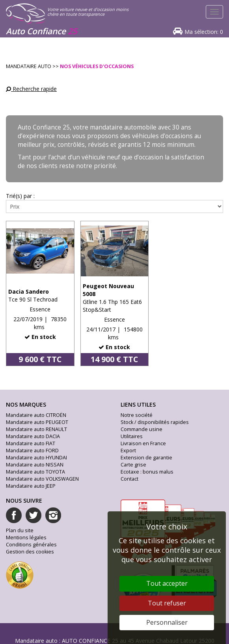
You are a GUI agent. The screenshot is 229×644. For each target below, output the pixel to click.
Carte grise (133, 465)
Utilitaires (132, 436)
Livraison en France (143, 443)
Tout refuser (167, 603)
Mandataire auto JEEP (31, 486)
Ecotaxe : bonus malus (147, 472)
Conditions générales (31, 545)
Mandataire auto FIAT (31, 443)
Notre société (137, 415)
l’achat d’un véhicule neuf (84, 157)
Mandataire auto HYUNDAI (36, 458)
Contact (129, 479)
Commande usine (141, 429)
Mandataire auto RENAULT (36, 429)
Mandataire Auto (29, 66)
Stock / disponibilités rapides (155, 422)
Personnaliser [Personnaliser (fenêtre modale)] (167, 622)
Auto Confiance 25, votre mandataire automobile (87, 127)
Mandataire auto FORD (32, 451)
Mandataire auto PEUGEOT (37, 422)
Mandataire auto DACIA (33, 436)
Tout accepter (167, 583)
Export (128, 451)
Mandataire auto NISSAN (35, 465)
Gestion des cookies (30, 552)
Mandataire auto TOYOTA (35, 472)
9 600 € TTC (40, 359)
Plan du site (20, 530)
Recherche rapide (31, 89)
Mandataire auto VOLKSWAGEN (42, 479)
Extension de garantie (146, 458)
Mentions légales (26, 538)
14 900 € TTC (114, 359)
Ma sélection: (204, 32)
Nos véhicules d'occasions (97, 66)
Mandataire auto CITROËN (36, 415)
